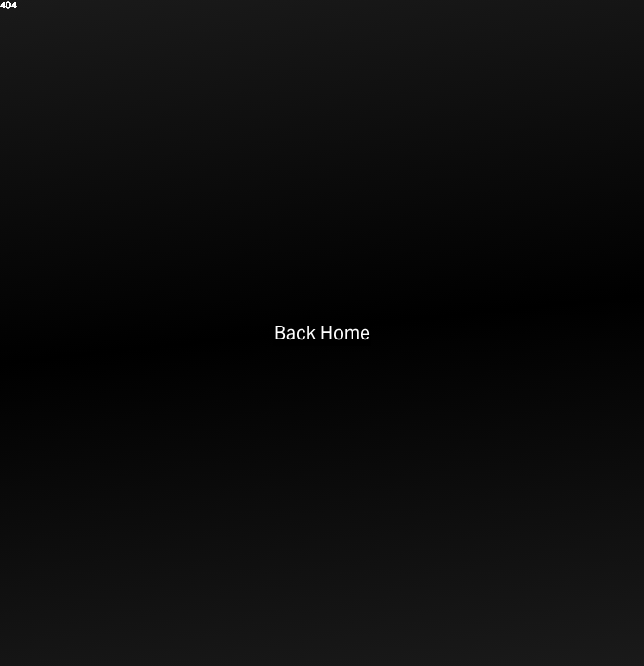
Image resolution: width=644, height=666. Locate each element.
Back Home (322, 333)
